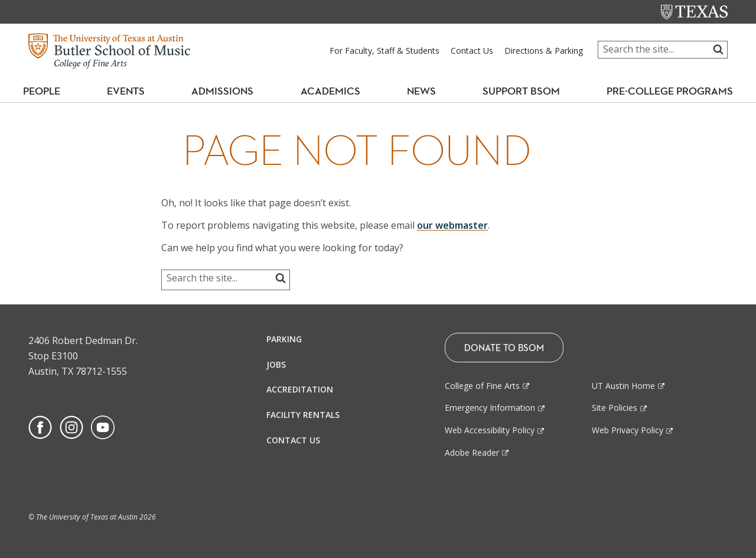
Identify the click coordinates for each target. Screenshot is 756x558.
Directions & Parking (544, 51)
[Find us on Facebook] (40, 426)
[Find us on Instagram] (71, 426)
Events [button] (136, 91)
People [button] (50, 92)
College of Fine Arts (482, 386)
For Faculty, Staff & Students (384, 51)
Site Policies (615, 408)
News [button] (418, 92)
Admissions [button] (230, 91)
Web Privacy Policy (628, 430)
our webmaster (452, 225)
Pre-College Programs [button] (666, 91)
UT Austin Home (623, 386)
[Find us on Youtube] (103, 426)
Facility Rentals (303, 415)
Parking (284, 339)
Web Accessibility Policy (490, 430)
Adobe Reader (472, 452)
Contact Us (472, 51)
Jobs (276, 364)
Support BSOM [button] (515, 92)
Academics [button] (335, 91)
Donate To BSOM (504, 348)
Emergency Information (490, 408)
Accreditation (300, 389)
